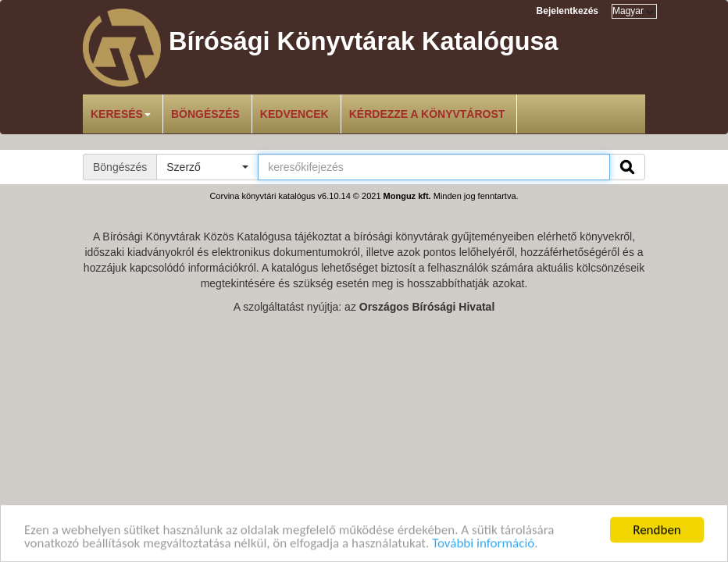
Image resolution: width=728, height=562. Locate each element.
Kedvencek (294, 114)
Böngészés (205, 114)
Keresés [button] (121, 114)
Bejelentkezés (567, 11)
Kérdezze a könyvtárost (427, 114)
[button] (207, 167)
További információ (483, 544)
